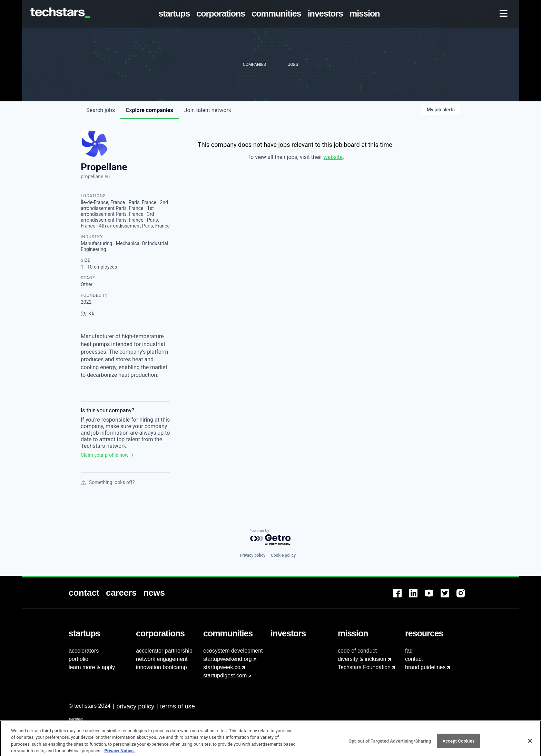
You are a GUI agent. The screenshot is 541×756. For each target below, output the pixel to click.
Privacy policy (253, 555)
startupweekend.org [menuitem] (228, 659)
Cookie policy (283, 555)
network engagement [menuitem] (162, 659)
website (333, 157)
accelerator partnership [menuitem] (164, 651)
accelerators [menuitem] (84, 651)
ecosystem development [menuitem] (233, 651)
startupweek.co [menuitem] (222, 667)
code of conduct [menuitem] (357, 651)
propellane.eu (95, 177)
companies (149, 110)
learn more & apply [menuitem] (92, 667)
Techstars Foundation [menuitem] (364, 667)
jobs (101, 110)
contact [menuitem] (414, 659)
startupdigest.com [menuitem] (225, 676)
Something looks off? (108, 482)
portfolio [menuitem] (78, 659)
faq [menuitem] (409, 651)
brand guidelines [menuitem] (425, 667)
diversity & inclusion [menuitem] (362, 659)
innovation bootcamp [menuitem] (161, 667)
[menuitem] (176, 14)
